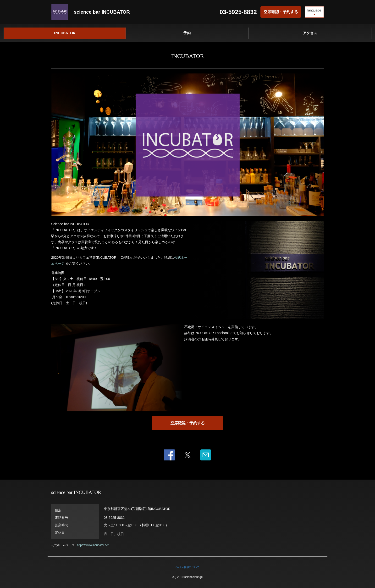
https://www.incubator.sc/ (93, 545)
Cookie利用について (187, 567)
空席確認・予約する (281, 12)
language (314, 10)
